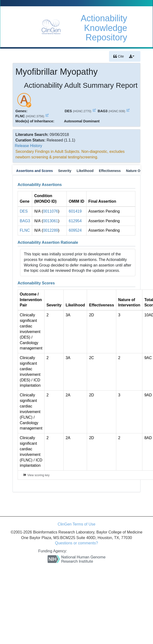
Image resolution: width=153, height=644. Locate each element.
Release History (28, 146)
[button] (132, 56)
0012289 (51, 230)
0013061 (51, 221)
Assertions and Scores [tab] (35, 171)
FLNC (25, 230)
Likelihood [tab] (85, 171)
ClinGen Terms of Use (76, 524)
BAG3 (25, 221)
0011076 (51, 211)
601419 (75, 211)
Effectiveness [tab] (110, 171)
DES (24, 211)
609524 (75, 230)
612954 (75, 221)
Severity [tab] (65, 171)
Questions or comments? (77, 543)
